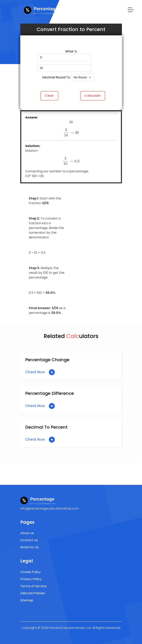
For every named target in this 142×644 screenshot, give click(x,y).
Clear (49, 96)
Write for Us (29, 547)
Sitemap (27, 600)
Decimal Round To (56, 77)
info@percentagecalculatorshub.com (50, 508)
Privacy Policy (31, 579)
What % (71, 51)
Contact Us (29, 540)
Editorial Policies (33, 593)
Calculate (93, 96)
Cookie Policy (31, 572)
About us (27, 533)
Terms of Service (33, 586)
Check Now (40, 372)
